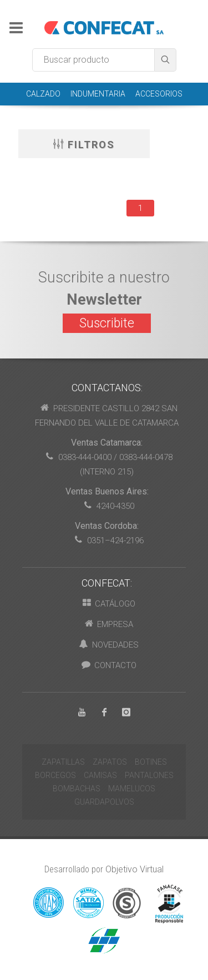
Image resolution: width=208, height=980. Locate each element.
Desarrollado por (104, 869)
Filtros (84, 144)
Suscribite (107, 323)
